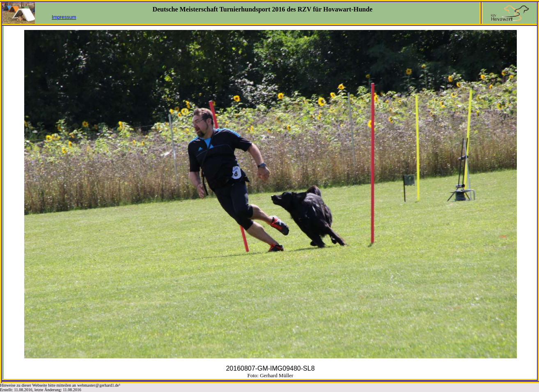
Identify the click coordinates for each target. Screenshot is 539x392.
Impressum (64, 17)
